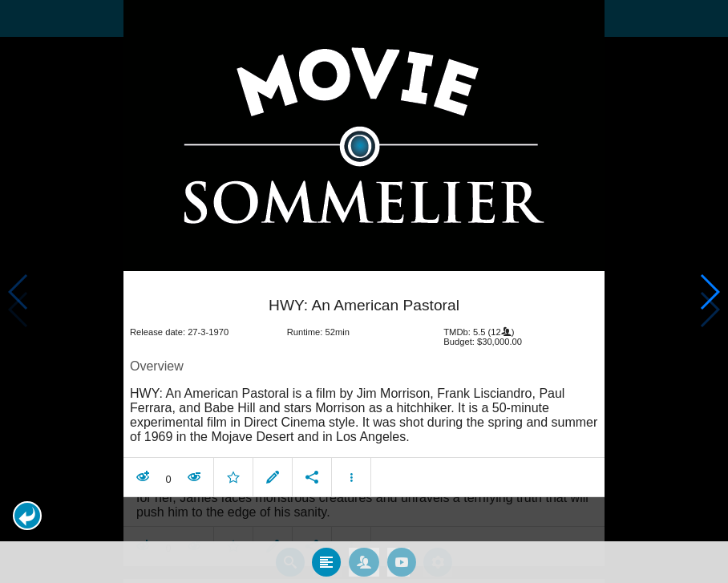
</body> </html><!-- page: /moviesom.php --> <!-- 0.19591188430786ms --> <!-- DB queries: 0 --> (364, 291)
